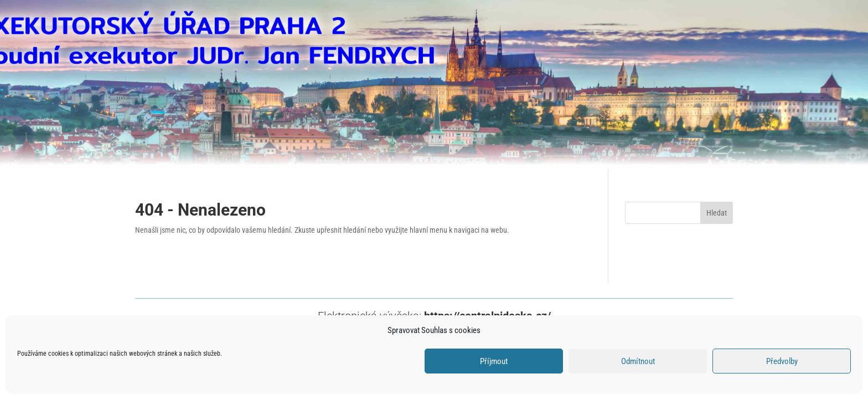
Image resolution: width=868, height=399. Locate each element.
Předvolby (782, 361)
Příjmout (494, 361)
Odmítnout (638, 361)
